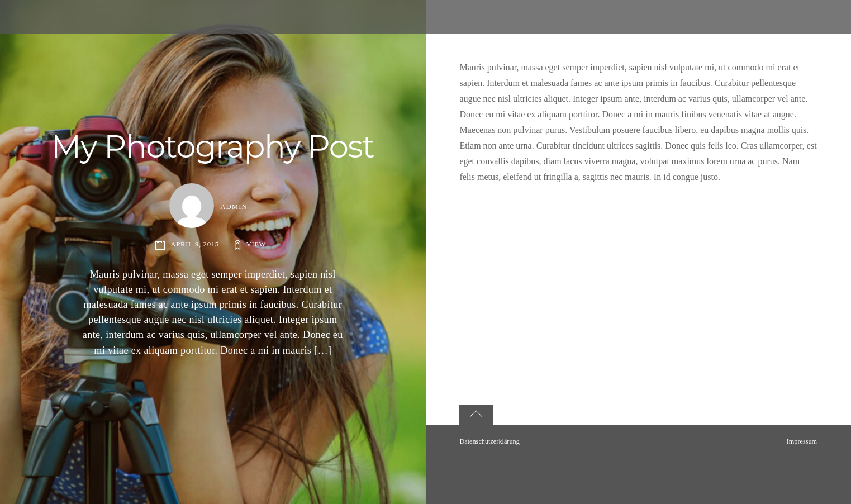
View (256, 244)
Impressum (802, 441)
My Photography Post (213, 146)
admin (234, 207)
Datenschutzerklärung (489, 441)
